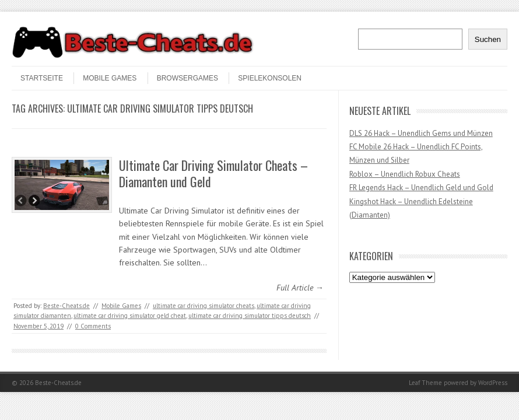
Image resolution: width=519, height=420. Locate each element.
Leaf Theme (425, 383)
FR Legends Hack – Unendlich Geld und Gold (421, 188)
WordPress (493, 383)
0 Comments (93, 326)
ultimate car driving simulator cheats (204, 306)
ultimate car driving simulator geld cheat (130, 316)
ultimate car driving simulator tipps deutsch (250, 316)
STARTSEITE (42, 78)
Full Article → (300, 288)
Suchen (488, 39)
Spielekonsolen (270, 78)
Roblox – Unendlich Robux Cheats (405, 174)
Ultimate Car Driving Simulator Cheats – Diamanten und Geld (213, 174)
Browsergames (187, 78)
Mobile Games (110, 78)
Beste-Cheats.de (66, 306)
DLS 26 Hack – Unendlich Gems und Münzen (421, 133)
